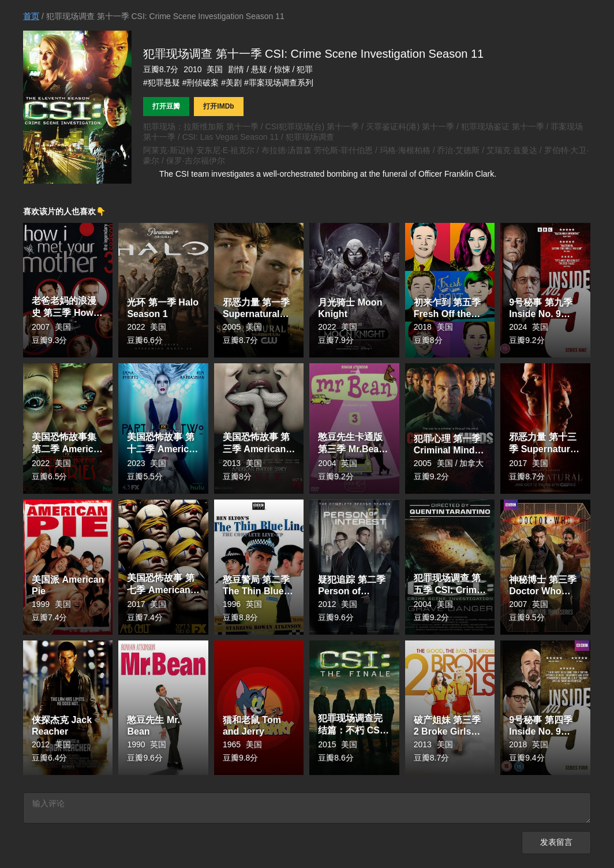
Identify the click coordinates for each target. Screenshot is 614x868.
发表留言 (556, 845)
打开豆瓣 (166, 106)
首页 (31, 16)
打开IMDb (218, 106)
